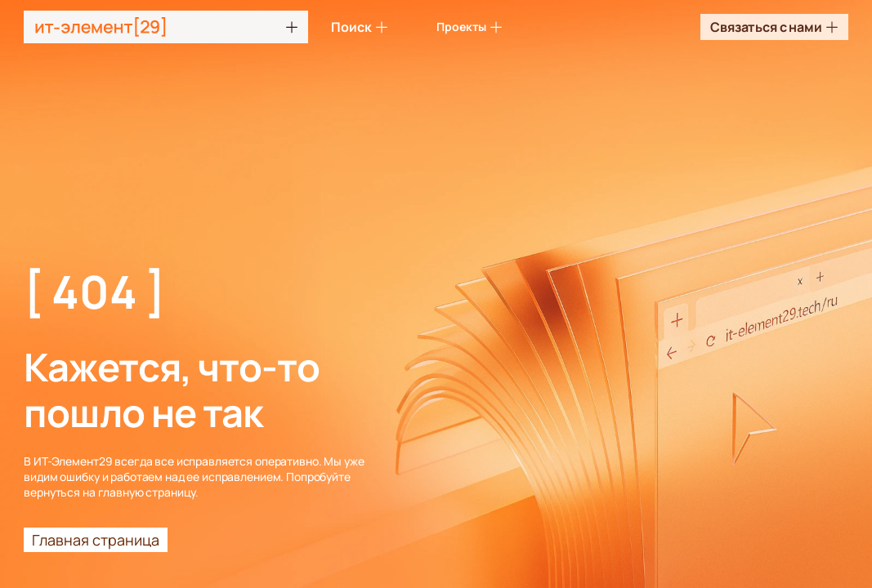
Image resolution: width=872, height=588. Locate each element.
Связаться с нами (774, 27)
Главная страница (96, 540)
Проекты (470, 27)
